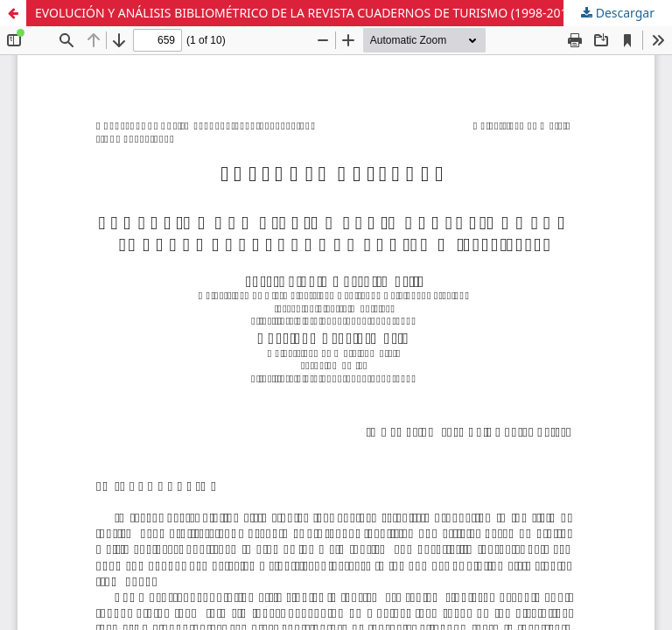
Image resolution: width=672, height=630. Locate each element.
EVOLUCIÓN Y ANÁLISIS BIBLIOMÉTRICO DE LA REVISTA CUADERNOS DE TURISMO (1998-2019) (307, 13)
